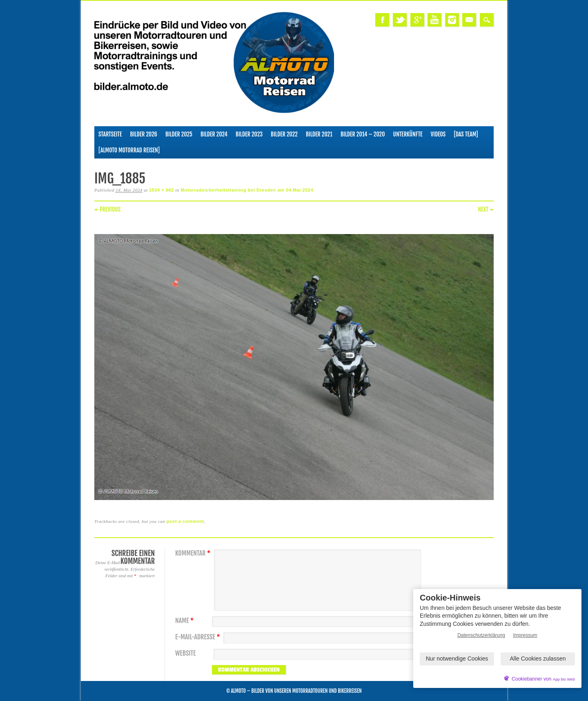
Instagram (452, 20)
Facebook (382, 20)
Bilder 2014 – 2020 (363, 134)
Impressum (525, 635)
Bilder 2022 (284, 134)
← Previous (107, 209)
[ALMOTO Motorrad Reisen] (129, 150)
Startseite (110, 134)
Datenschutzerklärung (481, 635)
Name (185, 621)
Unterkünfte (408, 134)
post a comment (185, 521)
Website (185, 653)
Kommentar (194, 553)
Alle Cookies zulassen (538, 659)
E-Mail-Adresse (199, 637)
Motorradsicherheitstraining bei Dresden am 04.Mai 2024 (247, 190)
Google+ (417, 20)
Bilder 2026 (144, 134)
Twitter (400, 20)
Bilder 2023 (249, 134)
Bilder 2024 (214, 134)
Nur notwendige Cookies (457, 659)
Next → (486, 209)
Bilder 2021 (319, 134)
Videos (438, 134)
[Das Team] (466, 134)
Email (469, 20)
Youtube (434, 20)
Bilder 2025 (179, 134)
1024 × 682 (161, 190)
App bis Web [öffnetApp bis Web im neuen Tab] (564, 679)
